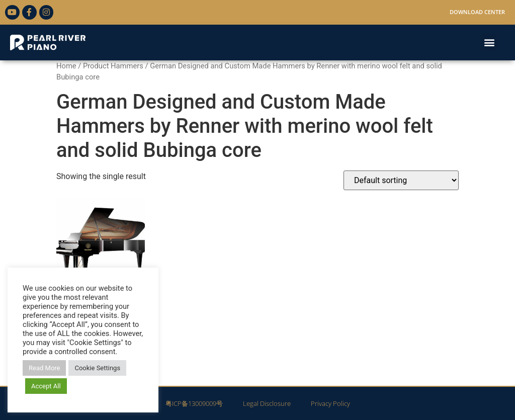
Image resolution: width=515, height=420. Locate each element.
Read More (44, 368)
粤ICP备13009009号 (194, 403)
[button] (489, 43)
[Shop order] (401, 180)
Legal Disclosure (267, 403)
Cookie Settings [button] (97, 368)
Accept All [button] (46, 386)
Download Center (477, 12)
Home (66, 66)
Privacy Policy (330, 403)
